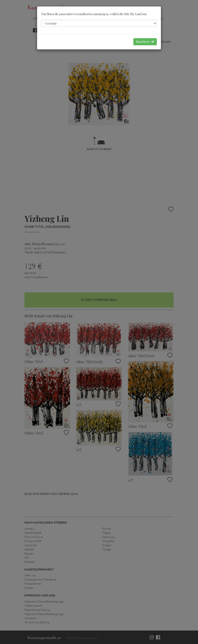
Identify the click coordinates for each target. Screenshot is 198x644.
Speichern (145, 42)
